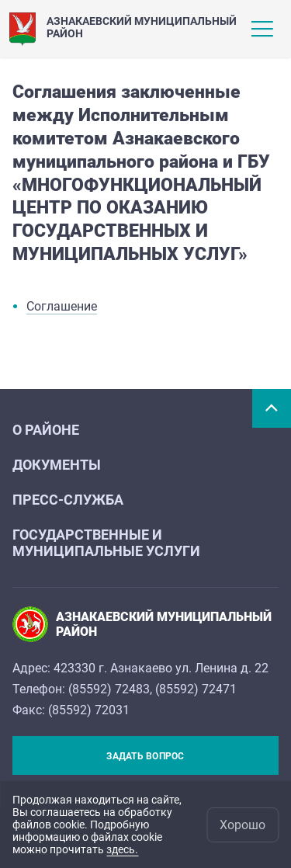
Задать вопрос (145, 756)
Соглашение (62, 306)
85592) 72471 (198, 689)
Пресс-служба (68, 500)
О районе (46, 430)
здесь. (122, 849)
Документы (57, 465)
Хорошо (242, 825)
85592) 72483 (111, 689)
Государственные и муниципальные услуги (106, 543)
